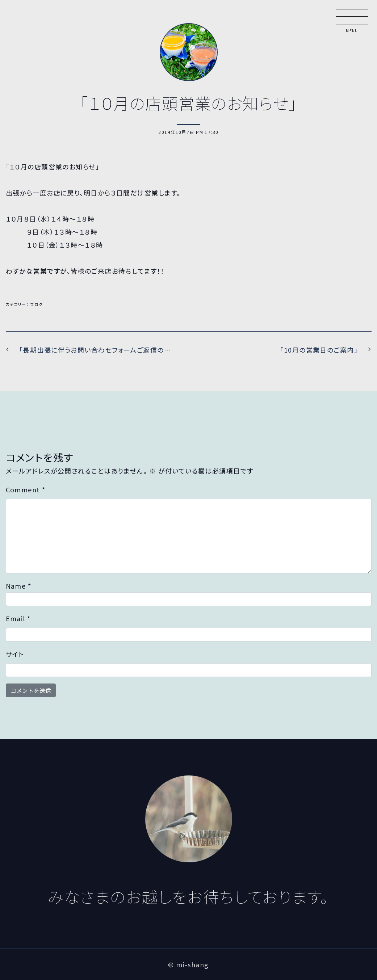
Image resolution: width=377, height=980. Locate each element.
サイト (15, 654)
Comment (26, 489)
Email (18, 618)
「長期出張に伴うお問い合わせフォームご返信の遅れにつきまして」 (103, 350)
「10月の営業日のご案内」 (320, 350)
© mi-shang (188, 964)
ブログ (37, 304)
